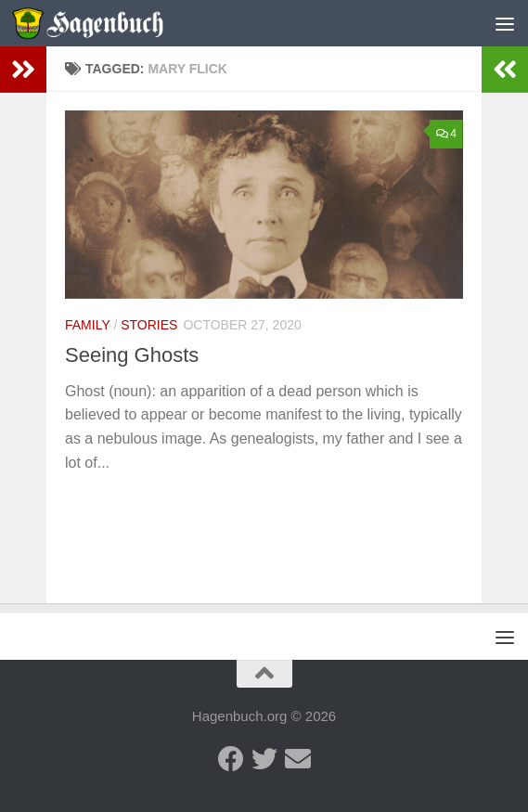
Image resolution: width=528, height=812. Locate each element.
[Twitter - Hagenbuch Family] (264, 759)
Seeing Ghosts (132, 355)
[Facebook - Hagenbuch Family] (231, 759)
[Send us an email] (298, 759)
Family (88, 325)
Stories (149, 325)
